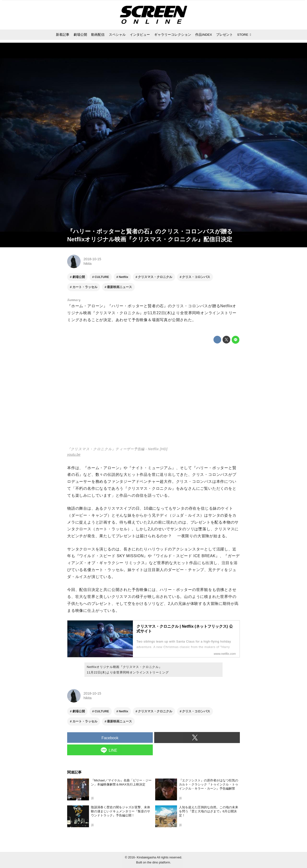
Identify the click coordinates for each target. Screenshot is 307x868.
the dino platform (159, 862)
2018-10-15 (92, 259)
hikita (88, 264)
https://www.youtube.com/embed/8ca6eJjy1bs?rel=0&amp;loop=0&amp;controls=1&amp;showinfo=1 (153, 396)
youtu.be (74, 455)
